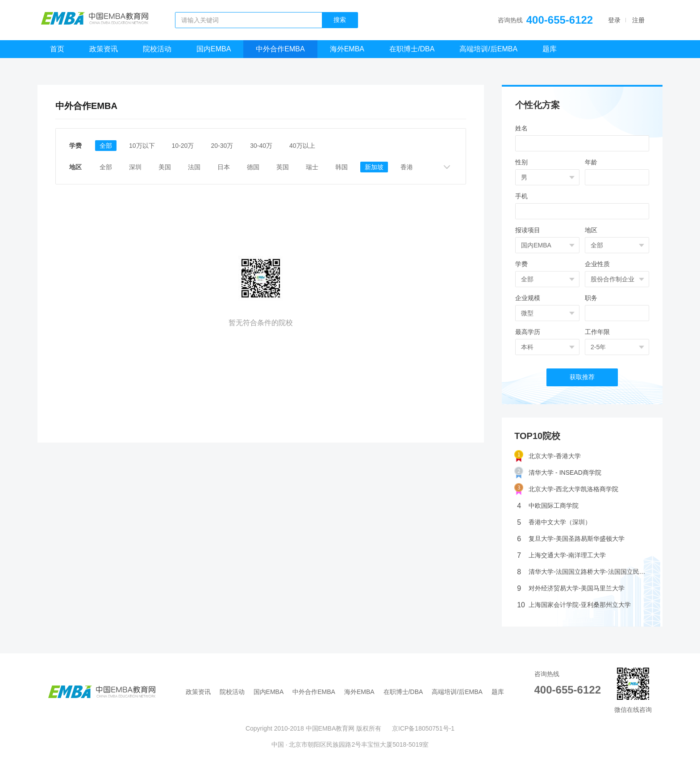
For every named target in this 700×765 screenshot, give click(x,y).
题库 (550, 49)
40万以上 (302, 146)
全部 (106, 146)
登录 (614, 20)
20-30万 (222, 146)
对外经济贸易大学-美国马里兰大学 (571, 588)
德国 (253, 167)
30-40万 (261, 146)
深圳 (135, 167)
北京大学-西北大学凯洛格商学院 (566, 489)
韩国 (342, 167)
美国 (165, 167)
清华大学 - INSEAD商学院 (558, 473)
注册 (638, 20)
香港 (407, 167)
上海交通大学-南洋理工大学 (561, 555)
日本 (224, 167)
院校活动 (157, 49)
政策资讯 (104, 49)
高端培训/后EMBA (488, 49)
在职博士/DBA (412, 49)
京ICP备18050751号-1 (423, 728)
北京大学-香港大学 (548, 456)
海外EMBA (347, 49)
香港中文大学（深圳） (554, 522)
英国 (283, 167)
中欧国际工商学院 (548, 506)
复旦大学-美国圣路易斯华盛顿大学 (571, 539)
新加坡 (374, 167)
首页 (57, 49)
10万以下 (142, 146)
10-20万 (183, 146)
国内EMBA (214, 49)
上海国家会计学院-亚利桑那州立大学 (574, 605)
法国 (194, 167)
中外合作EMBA (280, 49)
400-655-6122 (560, 20)
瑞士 (312, 167)
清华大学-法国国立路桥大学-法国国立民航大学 (583, 572)
